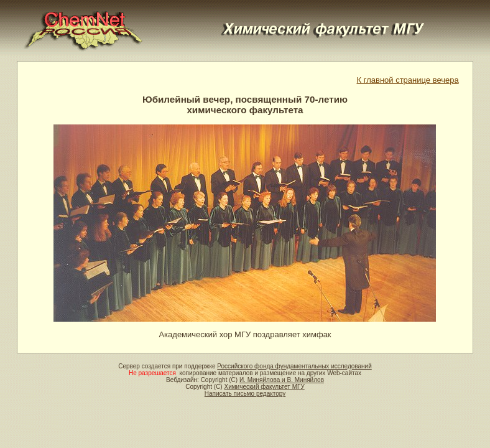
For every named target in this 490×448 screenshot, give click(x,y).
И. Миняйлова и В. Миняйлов (282, 380)
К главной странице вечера (408, 80)
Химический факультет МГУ (264, 387)
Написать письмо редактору (245, 394)
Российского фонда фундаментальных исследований (294, 366)
